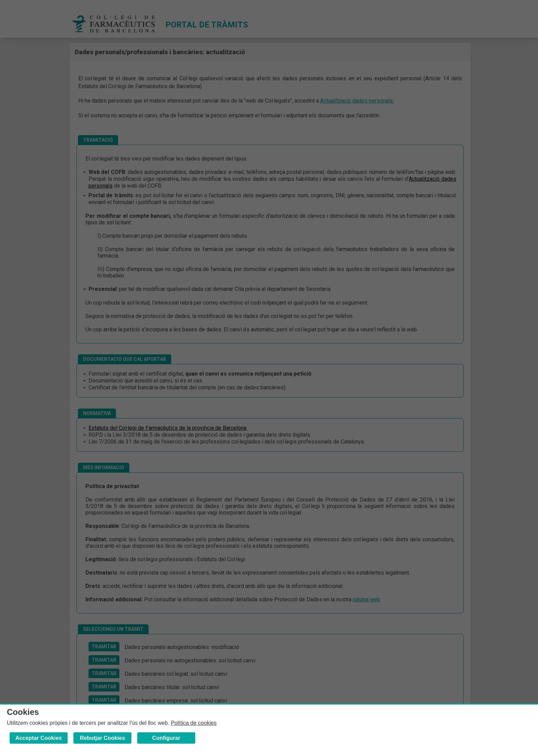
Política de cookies (194, 723)
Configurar (166, 738)
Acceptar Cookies (39, 738)
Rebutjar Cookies (103, 738)
